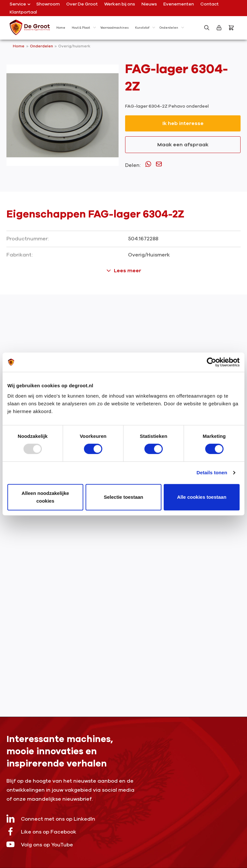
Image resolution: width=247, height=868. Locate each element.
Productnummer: (27, 239)
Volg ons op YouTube (40, 844)
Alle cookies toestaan (201, 497)
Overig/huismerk (74, 46)
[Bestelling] (231, 28)
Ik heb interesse (183, 123)
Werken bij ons (120, 4)
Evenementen (179, 4)
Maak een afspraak (183, 145)
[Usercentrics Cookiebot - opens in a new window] (211, 362)
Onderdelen (42, 46)
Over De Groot (82, 4)
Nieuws (149, 4)
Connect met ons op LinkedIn (51, 819)
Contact (210, 4)
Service (20, 4)
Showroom (48, 4)
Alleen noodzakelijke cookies (45, 497)
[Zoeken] (207, 28)
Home (19, 46)
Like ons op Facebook (41, 831)
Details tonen (212, 473)
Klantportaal (23, 12)
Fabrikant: (20, 255)
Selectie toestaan (124, 497)
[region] (63, 115)
